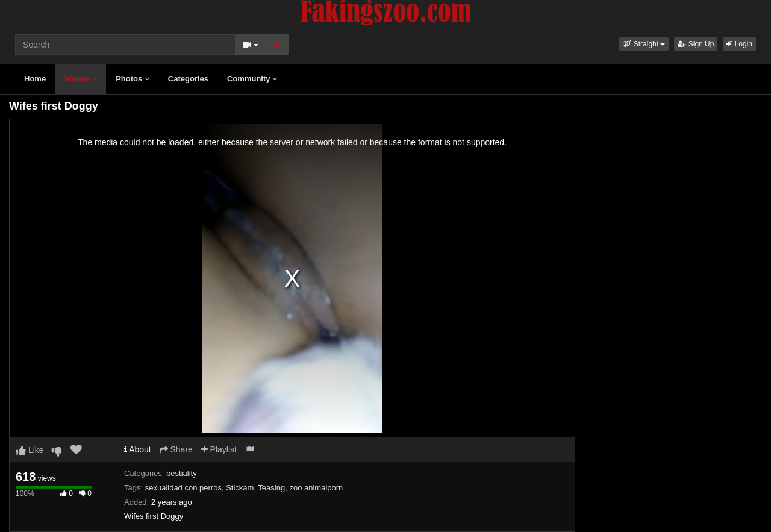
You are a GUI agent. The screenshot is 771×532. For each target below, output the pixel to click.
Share (176, 449)
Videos (81, 79)
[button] (644, 44)
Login (739, 44)
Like (30, 450)
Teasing (271, 488)
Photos (133, 79)
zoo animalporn (316, 488)
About (138, 449)
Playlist (219, 449)
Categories (188, 79)
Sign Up (696, 44)
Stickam (240, 488)
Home (35, 79)
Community (252, 79)
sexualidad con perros (183, 488)
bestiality (182, 473)
